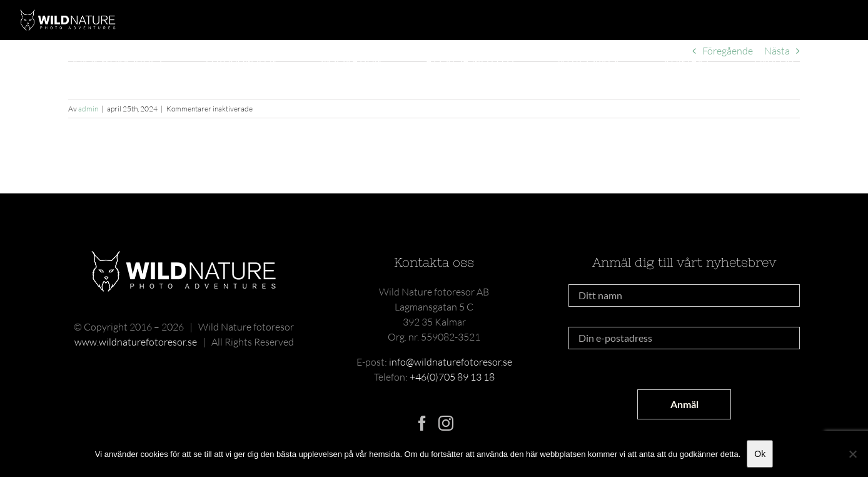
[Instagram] (446, 423)
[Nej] (852, 454)
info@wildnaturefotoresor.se (451, 362)
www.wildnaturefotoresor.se (136, 342)
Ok (760, 454)
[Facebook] (422, 423)
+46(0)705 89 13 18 (452, 377)
